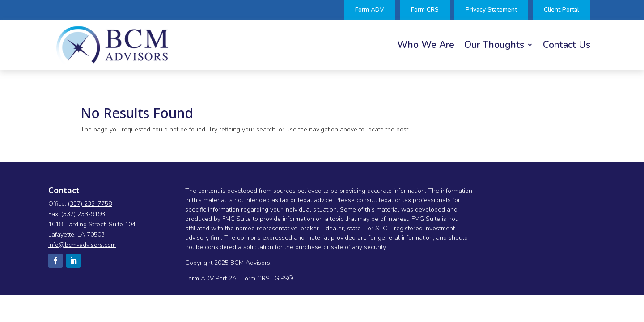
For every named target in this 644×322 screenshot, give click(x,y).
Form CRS (256, 278)
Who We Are (426, 46)
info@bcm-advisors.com (82, 245)
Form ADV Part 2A (211, 278)
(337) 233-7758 (90, 204)
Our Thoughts (494, 46)
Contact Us (567, 46)
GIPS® (284, 278)
